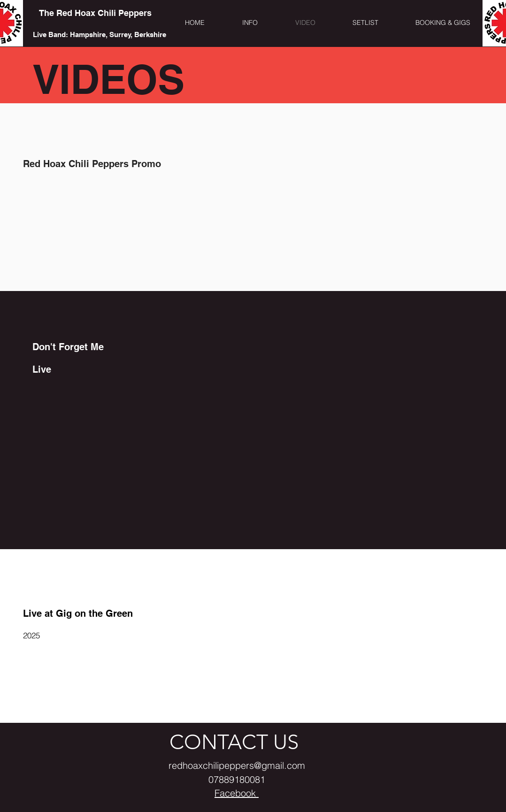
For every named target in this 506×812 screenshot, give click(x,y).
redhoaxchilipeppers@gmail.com (237, 765)
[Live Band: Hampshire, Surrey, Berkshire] (99, 34)
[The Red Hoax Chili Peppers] (95, 13)
